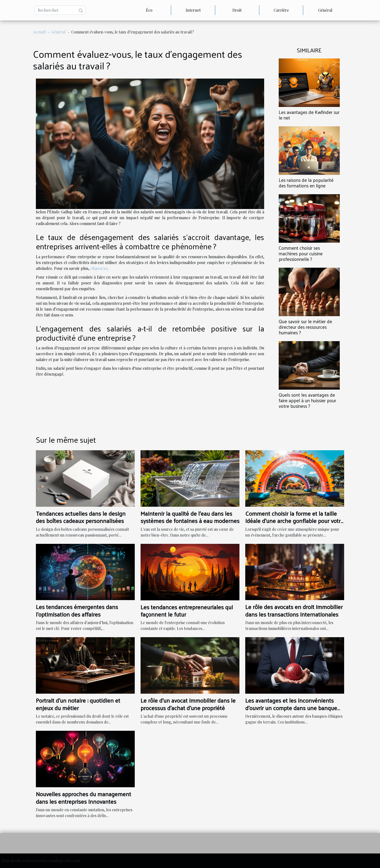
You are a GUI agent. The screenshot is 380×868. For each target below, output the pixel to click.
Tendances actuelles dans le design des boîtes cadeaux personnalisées (81, 517)
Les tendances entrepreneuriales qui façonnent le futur (187, 611)
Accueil (39, 32)
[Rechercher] (60, 10)
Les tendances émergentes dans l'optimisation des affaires (77, 610)
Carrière (281, 10)
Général (325, 10)
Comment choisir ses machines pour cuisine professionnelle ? (301, 253)
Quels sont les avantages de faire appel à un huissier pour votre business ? (307, 400)
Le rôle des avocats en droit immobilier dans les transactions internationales (294, 610)
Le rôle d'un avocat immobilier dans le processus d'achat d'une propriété (188, 704)
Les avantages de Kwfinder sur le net (309, 115)
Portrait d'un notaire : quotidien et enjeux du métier (78, 704)
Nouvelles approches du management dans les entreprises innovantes (83, 797)
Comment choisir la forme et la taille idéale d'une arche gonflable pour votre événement (294, 521)
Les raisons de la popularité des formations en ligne (306, 183)
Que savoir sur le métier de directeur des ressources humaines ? (305, 327)
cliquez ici (99, 268)
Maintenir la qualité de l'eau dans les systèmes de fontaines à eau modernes (190, 517)
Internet (193, 10)
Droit (237, 10)
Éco (149, 10)
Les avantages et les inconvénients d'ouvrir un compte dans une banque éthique (291, 708)
